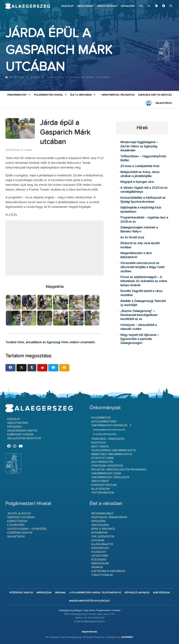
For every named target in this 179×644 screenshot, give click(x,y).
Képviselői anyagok (137, 593)
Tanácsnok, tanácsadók (108, 439)
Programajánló (102, 514)
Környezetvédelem (104, 485)
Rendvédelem (100, 564)
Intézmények (100, 533)
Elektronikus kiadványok (108, 571)
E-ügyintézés (16, 525)
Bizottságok (100, 447)
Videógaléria (100, 525)
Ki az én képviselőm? (105, 434)
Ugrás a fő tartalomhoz (165, 2)
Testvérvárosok (103, 493)
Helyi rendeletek (102, 462)
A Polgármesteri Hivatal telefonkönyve (95, 593)
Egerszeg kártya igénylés (155, 95)
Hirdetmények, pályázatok (118, 95)
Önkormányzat (17, 95)
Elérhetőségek (17, 521)
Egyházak (98, 540)
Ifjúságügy (99, 552)
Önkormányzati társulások (110, 477)
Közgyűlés (99, 443)
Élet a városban (81, 95)
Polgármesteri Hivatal (48, 95)
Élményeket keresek (20, 435)
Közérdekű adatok (20, 533)
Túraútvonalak (102, 575)
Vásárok (97, 567)
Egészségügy (100, 548)
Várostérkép (85, 6)
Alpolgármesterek (104, 422)
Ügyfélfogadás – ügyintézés (27, 529)
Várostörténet (107, 6)
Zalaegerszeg (28, 6)
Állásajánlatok (102, 544)
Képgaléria (128, 6)
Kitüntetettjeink (103, 458)
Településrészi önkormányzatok (114, 450)
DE (149, 6)
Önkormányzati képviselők (109, 425)
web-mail (60, 593)
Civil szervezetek (103, 537)
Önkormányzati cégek (106, 474)
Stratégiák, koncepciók (107, 466)
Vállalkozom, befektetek (24, 438)
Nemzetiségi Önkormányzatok (112, 454)
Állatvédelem (100, 489)
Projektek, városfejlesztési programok (119, 470)
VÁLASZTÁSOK (164, 103)
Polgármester (101, 418)
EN (141, 6)
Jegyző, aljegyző (19, 514)
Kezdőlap (67, 6)
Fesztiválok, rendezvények (109, 517)
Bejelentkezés (89, 632)
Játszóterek (100, 556)
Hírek (36, 77)
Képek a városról (103, 529)
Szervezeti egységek (21, 517)
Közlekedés (99, 560)
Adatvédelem (161, 593)
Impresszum (44, 593)
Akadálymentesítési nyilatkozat (89, 601)
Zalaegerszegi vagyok (22, 431)
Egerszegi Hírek (58, 342)
